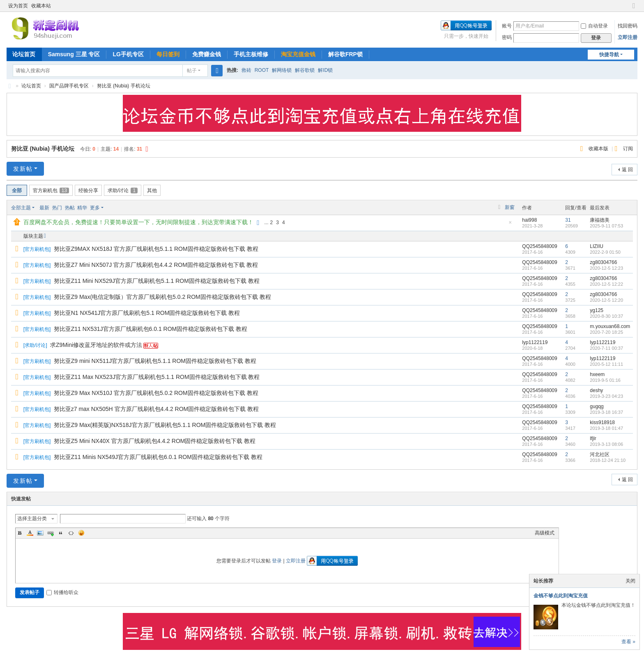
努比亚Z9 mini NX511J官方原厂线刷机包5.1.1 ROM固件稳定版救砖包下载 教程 (155, 361)
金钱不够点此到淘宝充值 (561, 596)
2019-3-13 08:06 (606, 444)
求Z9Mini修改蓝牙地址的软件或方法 (96, 345)
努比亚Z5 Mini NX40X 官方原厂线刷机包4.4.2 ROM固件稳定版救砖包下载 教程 (155, 441)
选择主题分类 (32, 519)
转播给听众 (62, 592)
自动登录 (594, 26)
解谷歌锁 (305, 70)
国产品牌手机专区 (69, 86)
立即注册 (628, 37)
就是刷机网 (10, 86)
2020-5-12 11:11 (606, 364)
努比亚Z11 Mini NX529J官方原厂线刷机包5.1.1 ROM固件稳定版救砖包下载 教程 (157, 281)
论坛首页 (24, 54)
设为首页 (18, 6)
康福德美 (600, 220)
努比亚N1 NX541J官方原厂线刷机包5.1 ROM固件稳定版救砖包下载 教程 (147, 313)
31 (568, 220)
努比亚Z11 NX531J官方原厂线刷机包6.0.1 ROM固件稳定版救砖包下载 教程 (151, 329)
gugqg (597, 406)
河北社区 (600, 454)
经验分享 (88, 190)
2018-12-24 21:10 (608, 460)
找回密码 (628, 26)
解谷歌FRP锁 (345, 54)
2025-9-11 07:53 (606, 226)
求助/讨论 (123, 190)
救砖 (246, 70)
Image (40, 533)
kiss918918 (602, 422)
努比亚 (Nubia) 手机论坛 (124, 86)
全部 (17, 190)
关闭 (630, 581)
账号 (507, 26)
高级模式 (545, 533)
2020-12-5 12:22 (606, 284)
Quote (61, 533)
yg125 (597, 310)
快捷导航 (609, 55)
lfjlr (593, 438)
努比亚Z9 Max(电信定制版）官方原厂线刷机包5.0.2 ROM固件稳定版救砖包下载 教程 (162, 297)
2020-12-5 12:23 (606, 268)
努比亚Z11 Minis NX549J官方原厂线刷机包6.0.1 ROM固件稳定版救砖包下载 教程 (158, 457)
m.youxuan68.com (610, 326)
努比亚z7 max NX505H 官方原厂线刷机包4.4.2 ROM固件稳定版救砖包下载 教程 (156, 409)
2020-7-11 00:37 (606, 348)
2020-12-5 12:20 (606, 300)
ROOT (262, 70)
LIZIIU (597, 246)
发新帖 (23, 169)
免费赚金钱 (207, 54)
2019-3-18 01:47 (606, 428)
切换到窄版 (634, 9)
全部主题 (21, 208)
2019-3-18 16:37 (606, 412)
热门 (57, 208)
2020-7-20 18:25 (606, 332)
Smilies (81, 533)
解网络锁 (282, 70)
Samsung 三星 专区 (74, 54)
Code (71, 533)
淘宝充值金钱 (298, 54)
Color (30, 533)
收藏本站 (41, 6)
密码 (507, 37)
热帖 (70, 208)
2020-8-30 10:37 (606, 316)
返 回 (627, 170)
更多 (95, 208)
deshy (596, 390)
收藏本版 (599, 149)
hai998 (529, 220)
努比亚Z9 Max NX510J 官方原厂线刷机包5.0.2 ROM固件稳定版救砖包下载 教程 (156, 393)
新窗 (510, 207)
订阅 (628, 149)
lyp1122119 (535, 342)
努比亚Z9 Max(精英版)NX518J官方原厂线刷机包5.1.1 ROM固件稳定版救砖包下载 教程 (165, 425)
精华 (82, 208)
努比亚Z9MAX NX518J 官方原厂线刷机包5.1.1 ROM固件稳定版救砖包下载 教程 (156, 249)
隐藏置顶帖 (510, 225)
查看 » (628, 642)
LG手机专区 (128, 54)
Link (51, 533)
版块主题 (33, 236)
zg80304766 (603, 262)
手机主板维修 (251, 54)
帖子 (192, 71)
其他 (152, 190)
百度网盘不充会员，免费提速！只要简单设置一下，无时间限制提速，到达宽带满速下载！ (138, 222)
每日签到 (168, 54)
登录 (277, 561)
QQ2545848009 (539, 246)
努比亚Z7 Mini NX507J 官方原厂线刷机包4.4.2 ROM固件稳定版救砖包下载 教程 (156, 265)
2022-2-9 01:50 (605, 252)
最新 (44, 208)
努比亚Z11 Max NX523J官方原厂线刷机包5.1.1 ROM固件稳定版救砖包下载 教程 (157, 377)
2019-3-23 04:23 (606, 396)
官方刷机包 (51, 190)
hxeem (597, 374)
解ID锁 (325, 70)
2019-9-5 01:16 (605, 380)
